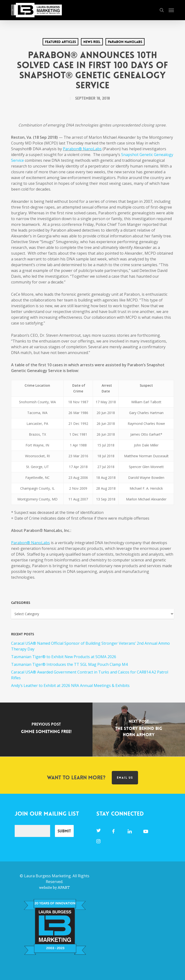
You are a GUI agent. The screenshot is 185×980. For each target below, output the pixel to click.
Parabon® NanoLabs (30, 543)
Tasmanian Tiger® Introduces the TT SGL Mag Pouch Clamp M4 (69, 664)
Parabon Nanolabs (125, 42)
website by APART (54, 888)
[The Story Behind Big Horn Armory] (139, 730)
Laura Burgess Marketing (47, 876)
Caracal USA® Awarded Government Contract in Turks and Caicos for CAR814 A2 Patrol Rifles (90, 675)
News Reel (92, 42)
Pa (65, 149)
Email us (125, 778)
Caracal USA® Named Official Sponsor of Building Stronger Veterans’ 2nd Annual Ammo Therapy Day (90, 646)
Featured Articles (60, 42)
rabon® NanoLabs (85, 149)
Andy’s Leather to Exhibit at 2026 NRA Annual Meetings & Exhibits (70, 685)
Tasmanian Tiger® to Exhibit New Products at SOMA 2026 (64, 657)
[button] (171, 10)
